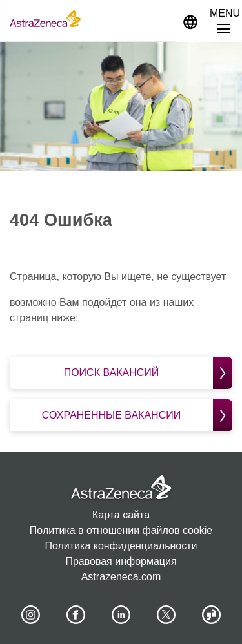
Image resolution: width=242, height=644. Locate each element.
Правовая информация (121, 561)
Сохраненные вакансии (137, 415)
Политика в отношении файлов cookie (121, 530)
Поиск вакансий (148, 373)
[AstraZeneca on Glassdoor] (212, 615)
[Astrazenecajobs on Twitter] (166, 615)
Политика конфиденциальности (121, 546)
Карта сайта (121, 515)
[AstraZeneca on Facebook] (76, 615)
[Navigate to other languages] (190, 21)
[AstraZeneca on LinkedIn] (121, 615)
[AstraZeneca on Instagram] (30, 615)
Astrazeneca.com (121, 577)
